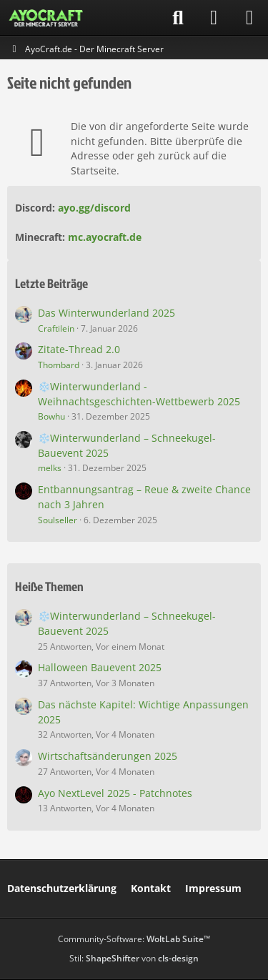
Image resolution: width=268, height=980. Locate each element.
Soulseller (58, 520)
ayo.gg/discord (94, 208)
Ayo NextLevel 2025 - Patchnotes (115, 793)
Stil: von (134, 958)
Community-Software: (134, 939)
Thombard (59, 365)
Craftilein (56, 328)
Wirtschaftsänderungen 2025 (108, 756)
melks (50, 468)
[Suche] (178, 18)
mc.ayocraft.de (105, 237)
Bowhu (51, 416)
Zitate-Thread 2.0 (79, 349)
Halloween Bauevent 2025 (100, 667)
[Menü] (249, 18)
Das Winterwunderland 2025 (106, 313)
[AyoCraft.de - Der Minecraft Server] (46, 18)
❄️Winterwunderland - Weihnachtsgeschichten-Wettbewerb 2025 (139, 394)
